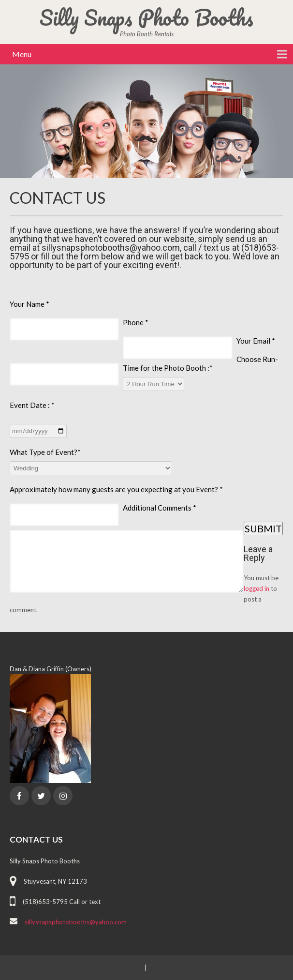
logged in (256, 588)
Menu (22, 54)
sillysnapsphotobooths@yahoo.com (76, 922)
